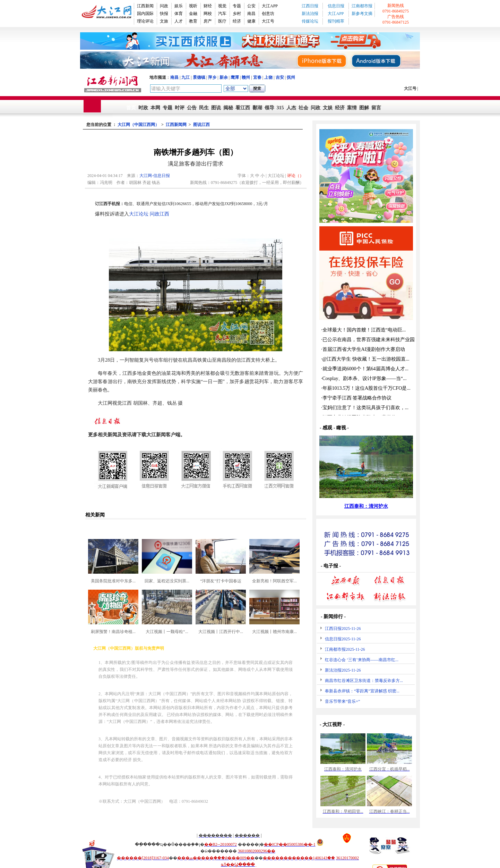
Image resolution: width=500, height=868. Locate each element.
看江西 (243, 108)
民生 (204, 108)
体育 (179, 14)
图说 (216, 108)
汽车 (222, 14)
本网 (155, 108)
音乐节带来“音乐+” (342, 701)
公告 (192, 108)
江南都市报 (362, 6)
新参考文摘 (362, 14)
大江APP (270, 6)
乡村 (237, 14)
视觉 (222, 6)
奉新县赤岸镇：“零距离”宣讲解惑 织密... (362, 691)
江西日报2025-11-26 (343, 629)
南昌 (251, 14)
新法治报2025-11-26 (343, 670)
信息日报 (336, 6)
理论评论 (145, 21)
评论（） (295, 176)
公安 (251, 6)
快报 (164, 14)
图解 (364, 108)
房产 (208, 21)
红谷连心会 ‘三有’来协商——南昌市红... (362, 660)
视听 (193, 6)
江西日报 (310, 6)
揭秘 (228, 108)
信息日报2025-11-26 (343, 639)
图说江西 (201, 125)
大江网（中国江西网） (138, 125)
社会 (303, 108)
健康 (251, 21)
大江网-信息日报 (155, 176)
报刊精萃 (336, 21)
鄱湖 (257, 108)
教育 (193, 21)
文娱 (328, 108)
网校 (208, 14)
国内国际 (145, 14)
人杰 (291, 108)
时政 (143, 108)
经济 (237, 21)
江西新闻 (145, 6)
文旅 (164, 21)
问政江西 (160, 214)
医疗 (222, 21)
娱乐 (179, 6)
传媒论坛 (310, 21)
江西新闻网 (176, 125)
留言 (376, 108)
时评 (180, 108)
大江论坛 (139, 214)
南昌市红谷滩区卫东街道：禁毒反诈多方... (364, 681)
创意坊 (268, 14)
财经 (208, 6)
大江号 (268, 21)
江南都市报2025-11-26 (345, 649)
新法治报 (310, 14)
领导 (269, 108)
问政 (164, 6)
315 (280, 108)
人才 (179, 21)
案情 (352, 108)
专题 (237, 6)
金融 (193, 14)
